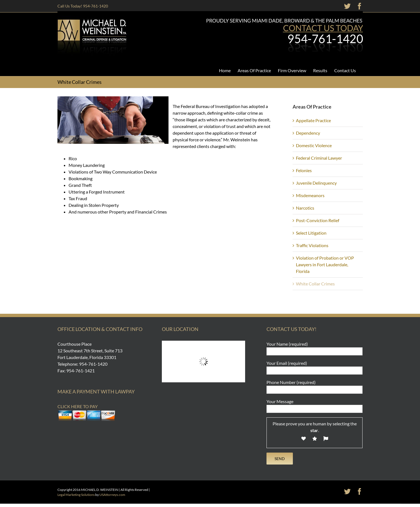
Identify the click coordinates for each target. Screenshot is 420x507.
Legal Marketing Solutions (76, 495)
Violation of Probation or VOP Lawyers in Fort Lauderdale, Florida (325, 264)
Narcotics (305, 208)
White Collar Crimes (315, 284)
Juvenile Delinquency (316, 183)
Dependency (308, 133)
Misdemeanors (310, 195)
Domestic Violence (314, 145)
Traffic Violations (312, 245)
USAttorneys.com (112, 495)
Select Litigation (311, 233)
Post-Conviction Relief (318, 220)
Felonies (304, 170)
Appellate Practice (313, 120)
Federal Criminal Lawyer (319, 158)
